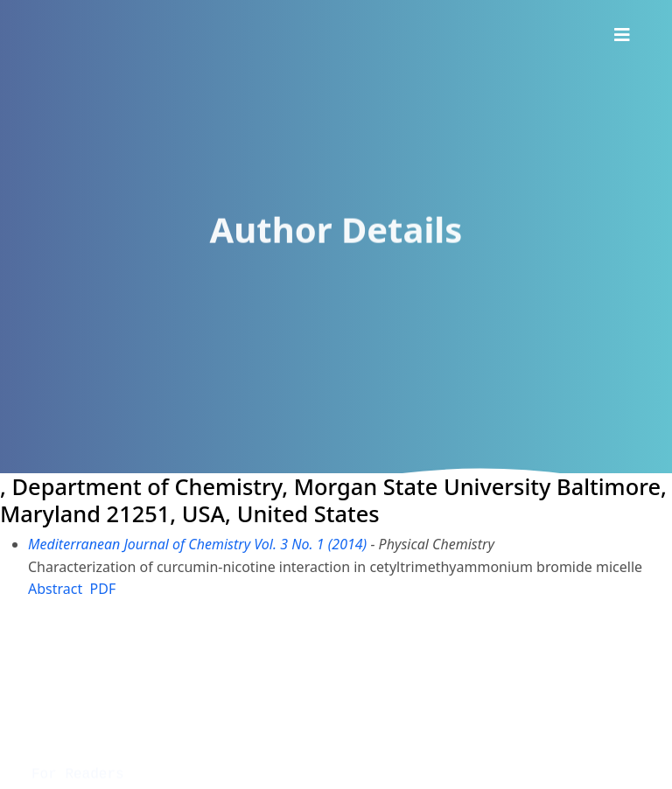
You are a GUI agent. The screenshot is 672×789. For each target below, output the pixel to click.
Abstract (55, 589)
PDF (103, 589)
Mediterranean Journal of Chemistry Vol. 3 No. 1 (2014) (197, 544)
